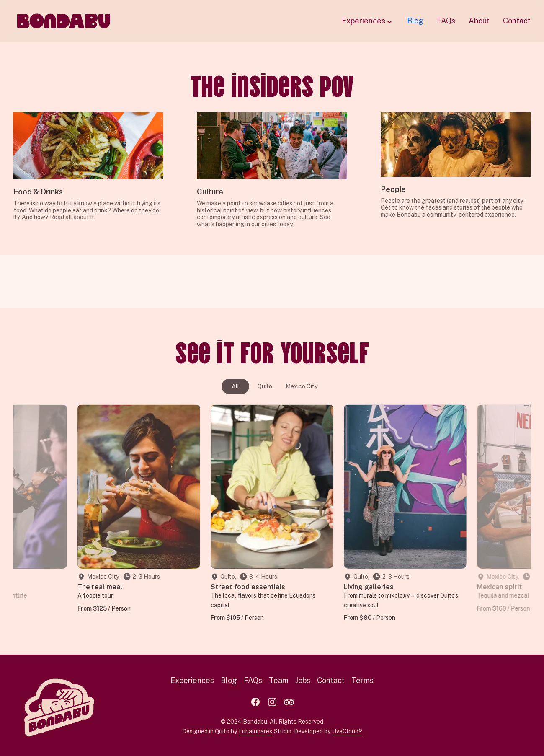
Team (279, 680)
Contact (517, 21)
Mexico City (302, 386)
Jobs (303, 680)
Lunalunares (255, 731)
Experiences (368, 21)
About (479, 21)
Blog (415, 21)
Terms (362, 680)
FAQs (446, 21)
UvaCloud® (347, 731)
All (235, 386)
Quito (265, 386)
